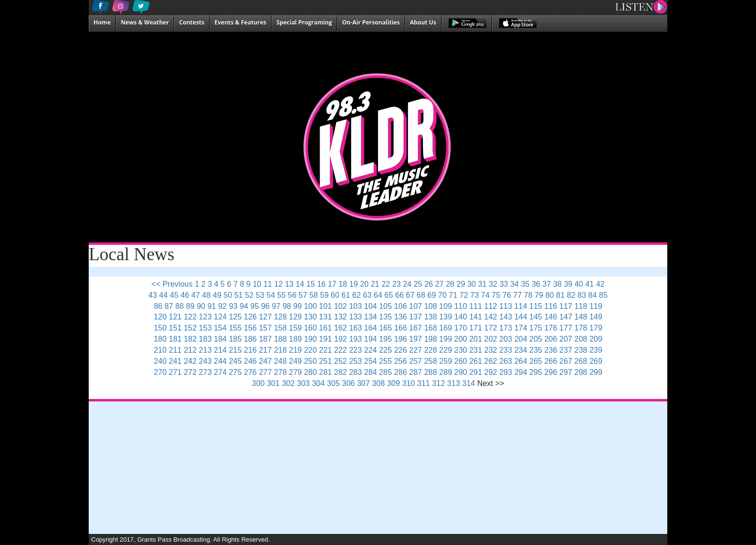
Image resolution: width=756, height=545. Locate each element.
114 (521, 306)
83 (582, 295)
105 (385, 306)
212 (190, 350)
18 (343, 284)
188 (280, 339)
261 (476, 361)
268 (581, 361)
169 (446, 328)
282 (341, 372)
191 (326, 339)
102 (341, 306)
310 (409, 383)
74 (486, 295)
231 (476, 350)
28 (450, 284)
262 (491, 361)
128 (280, 317)
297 (566, 372)
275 (236, 372)
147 (566, 317)
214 (221, 350)
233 (506, 350)
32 (493, 284)
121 (175, 317)
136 (400, 317)
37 (547, 284)
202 (491, 339)
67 (410, 295)
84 (593, 295)
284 (371, 372)
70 (443, 295)
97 (276, 306)
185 (236, 339)
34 (514, 284)
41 (590, 284)
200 (461, 339)
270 (160, 372)
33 (504, 284)
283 (356, 372)
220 (310, 350)
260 (461, 361)
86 (158, 306)
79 (539, 295)
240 (160, 361)
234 (521, 350)
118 (581, 306)
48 (206, 295)
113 (506, 306)
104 (371, 306)
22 (386, 284)
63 (367, 295)
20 (364, 284)
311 (424, 383)
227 (416, 350)
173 (506, 328)
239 (596, 350)
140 (461, 317)
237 (566, 350)
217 (265, 350)
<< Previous (172, 284)
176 (551, 328)
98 (287, 306)
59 (324, 295)
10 (257, 284)
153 (205, 328)
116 (551, 306)
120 (160, 317)
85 (603, 295)
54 (271, 295)
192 (341, 339)
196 (400, 339)
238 (581, 350)
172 (491, 328)
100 (310, 306)
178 (581, 328)
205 (536, 339)
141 (476, 317)
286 (400, 372)
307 (363, 383)
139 (446, 317)
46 (185, 295)
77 (517, 295)
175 (536, 328)
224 (371, 350)
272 (190, 372)
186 (250, 339)
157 (265, 328)
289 (446, 372)
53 (260, 295)
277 (265, 372)
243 (205, 361)
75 (496, 295)
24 (407, 284)
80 (550, 295)
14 (300, 284)
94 (244, 306)
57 (303, 295)
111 (476, 306)
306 (348, 383)
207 (566, 339)
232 (491, 350)
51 (239, 295)
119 (596, 306)
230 (461, 350)
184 (221, 339)
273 (205, 372)
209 (596, 339)
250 (310, 361)
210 (160, 350)
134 (371, 317)
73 (474, 295)
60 (335, 295)
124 (221, 317)
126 (250, 317)
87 (169, 306)
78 (528, 295)
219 (295, 350)
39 (568, 284)
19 (353, 284)
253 (356, 361)
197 (416, 339)
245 (236, 361)
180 (160, 339)
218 (280, 350)
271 (175, 372)
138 (431, 317)
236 (551, 350)
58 (314, 295)
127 (265, 317)
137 (416, 317)
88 (179, 306)
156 (250, 328)
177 (566, 328)
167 (416, 328)
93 (233, 306)
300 (258, 383)
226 (400, 350)
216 (250, 350)
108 (431, 306)
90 (201, 306)
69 (432, 295)
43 (153, 295)
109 (446, 306)
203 (506, 339)
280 (310, 372)
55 (282, 295)
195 (385, 339)
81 (560, 295)
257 (416, 361)
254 (371, 361)
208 (581, 339)
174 (521, 328)
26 (429, 284)
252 (341, 361)
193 (356, 339)
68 (421, 295)
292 (491, 372)
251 (326, 361)
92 (222, 306)
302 (289, 383)
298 (581, 372)
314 (469, 383)
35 (525, 284)
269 (596, 361)
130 (310, 317)
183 (205, 339)
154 (221, 328)
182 (190, 339)
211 (175, 350)
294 (521, 372)
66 (400, 295)
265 (536, 361)
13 (289, 284)
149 (596, 317)
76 (507, 295)
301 (273, 383)
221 (326, 350)
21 (375, 284)
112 (491, 306)
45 (174, 295)
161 (326, 328)
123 (205, 317)
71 (453, 295)
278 (280, 372)
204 (521, 339)
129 (295, 317)
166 (400, 328)
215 (236, 350)
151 (175, 328)
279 (295, 372)
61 (346, 295)
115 (536, 306)
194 (371, 339)
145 (536, 317)
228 (431, 350)
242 (190, 361)
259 (446, 361)
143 (506, 317)
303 (304, 383)
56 (292, 295)
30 (472, 284)
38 (557, 284)
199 (446, 339)
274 (221, 372)
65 (389, 295)
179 (596, 328)
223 (356, 350)
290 (461, 372)
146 (551, 317)
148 (581, 317)
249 (295, 361)
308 (379, 383)
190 (310, 339)
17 (332, 284)
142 (491, 317)
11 (268, 284)
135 (385, 317)
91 (212, 306)
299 (596, 372)
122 (190, 317)
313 (453, 383)
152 (190, 328)
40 (579, 284)
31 (482, 284)
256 (400, 361)
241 (175, 361)
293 (506, 372)
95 (255, 306)
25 (418, 284)
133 (356, 317)
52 (249, 295)
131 (326, 317)
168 (431, 328)
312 (439, 383)
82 (571, 295)
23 (396, 284)
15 (310, 284)
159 (295, 328)
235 (536, 350)
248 (280, 361)
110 (461, 306)
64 (378, 295)
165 (385, 328)
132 (341, 317)
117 (566, 306)
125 (236, 317)
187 (265, 339)
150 (160, 328)
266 (551, 361)
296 (551, 372)
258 (431, 361)
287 (416, 372)
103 (356, 306)
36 (536, 284)
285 (385, 372)
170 (461, 328)
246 (250, 361)
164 (371, 328)
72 (464, 295)
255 (385, 361)
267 (566, 361)
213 (205, 350)
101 (326, 306)
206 (551, 339)
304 (318, 383)
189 (295, 339)
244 (221, 361)
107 (416, 306)
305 (333, 383)
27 (439, 284)
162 (341, 328)
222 (341, 350)
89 (190, 306)
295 (536, 372)
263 (506, 361)
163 (356, 328)
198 (431, 339)
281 (326, 372)
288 (431, 372)
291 (476, 372)
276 (250, 372)
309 (394, 383)
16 (322, 284)
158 (280, 328)
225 (385, 350)
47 (196, 295)
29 (461, 284)
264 (521, 361)
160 (310, 328)
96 (265, 306)
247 (265, 361)
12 (279, 284)
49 (217, 295)
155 (236, 328)
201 (476, 339)
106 (400, 306)
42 (600, 284)
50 (228, 295)
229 (446, 350)
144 (521, 317)
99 (297, 306)
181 (175, 339)
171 (476, 328)
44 (163, 295)
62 (357, 295)
